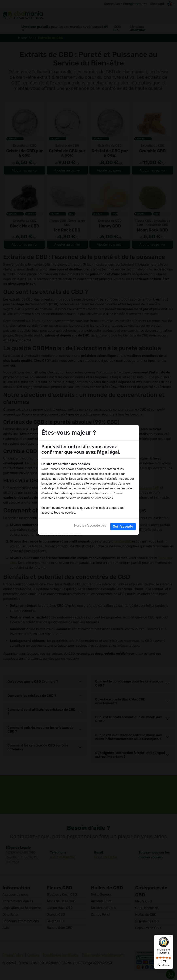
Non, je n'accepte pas (90, 525)
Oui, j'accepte (123, 526)
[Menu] (171, 937)
